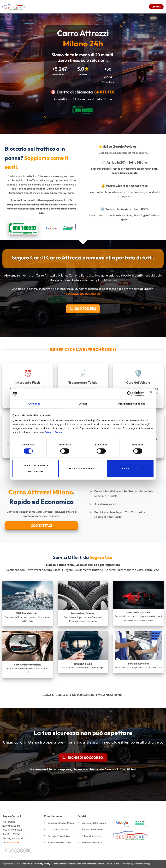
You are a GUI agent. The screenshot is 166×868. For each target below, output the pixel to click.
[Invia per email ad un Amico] (17, 851)
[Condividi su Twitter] (11, 851)
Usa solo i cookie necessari (36, 468)
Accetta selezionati (83, 468)
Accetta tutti (130, 468)
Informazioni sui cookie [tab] (132, 404)
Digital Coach (112, 864)
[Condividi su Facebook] (5, 851)
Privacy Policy (53, 432)
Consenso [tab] (34, 404)
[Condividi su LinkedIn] (29, 851)
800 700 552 (13, 843)
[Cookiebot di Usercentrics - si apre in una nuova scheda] (129, 394)
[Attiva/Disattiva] (91, 492)
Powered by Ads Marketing (135, 864)
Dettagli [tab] (83, 404)
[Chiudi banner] (152, 394)
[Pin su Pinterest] (23, 851)
